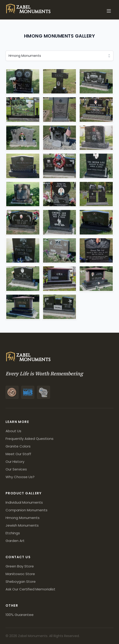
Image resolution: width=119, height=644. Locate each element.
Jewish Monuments (22, 525)
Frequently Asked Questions (30, 439)
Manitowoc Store (20, 574)
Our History (15, 462)
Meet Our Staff (18, 454)
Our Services (16, 469)
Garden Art (15, 541)
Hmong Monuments (23, 518)
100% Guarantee (20, 615)
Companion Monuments (27, 510)
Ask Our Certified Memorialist (30, 589)
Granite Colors (18, 446)
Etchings (13, 533)
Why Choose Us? (20, 477)
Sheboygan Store (21, 581)
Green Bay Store (20, 566)
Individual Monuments (24, 502)
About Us (13, 431)
